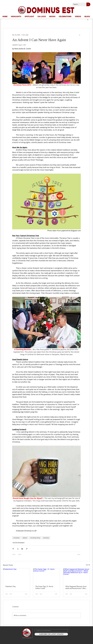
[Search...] (78, 4)
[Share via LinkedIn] (22, 549)
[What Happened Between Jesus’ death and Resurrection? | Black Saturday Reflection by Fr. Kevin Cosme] (77, 576)
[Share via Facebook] (13, 549)
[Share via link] (27, 549)
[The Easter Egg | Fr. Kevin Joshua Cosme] (47, 576)
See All (88, 565)
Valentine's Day (11, 586)
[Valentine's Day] (16, 576)
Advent (25, 538)
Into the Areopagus (19, 542)
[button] (88, 20)
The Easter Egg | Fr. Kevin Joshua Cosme (44, 587)
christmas (16, 538)
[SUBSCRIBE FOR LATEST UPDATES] (51, 634)
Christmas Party (35, 538)
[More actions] (80, 35)
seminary (46, 538)
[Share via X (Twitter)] (18, 549)
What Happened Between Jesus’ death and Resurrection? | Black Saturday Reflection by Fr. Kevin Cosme (76, 587)
